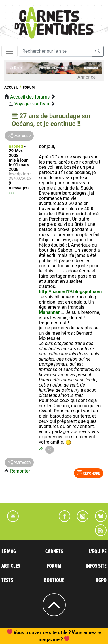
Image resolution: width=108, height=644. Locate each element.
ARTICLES (11, 566)
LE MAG (9, 552)
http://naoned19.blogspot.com (70, 292)
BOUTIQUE (54, 580)
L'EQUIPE (98, 552)
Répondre (89, 473)
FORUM (54, 566)
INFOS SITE (96, 566)
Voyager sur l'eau (32, 104)
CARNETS (54, 552)
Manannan (50, 312)
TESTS (7, 580)
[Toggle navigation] (10, 51)
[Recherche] (55, 51)
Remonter (20, 471)
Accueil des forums (30, 97)
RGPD (101, 580)
